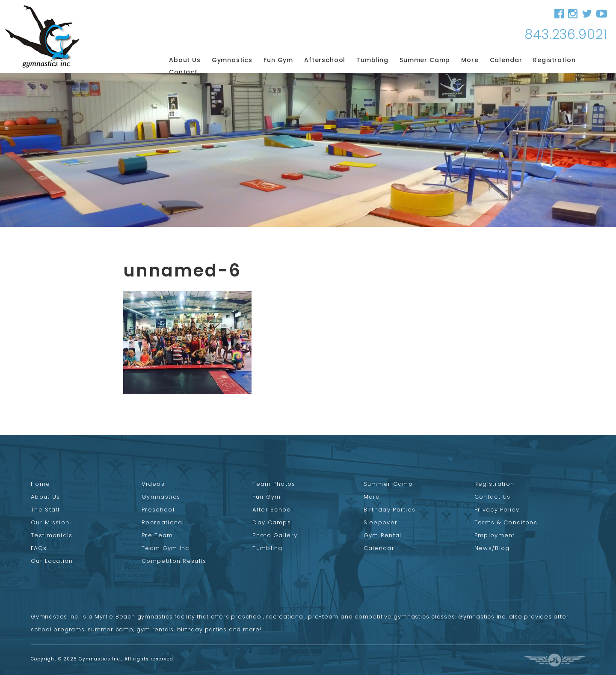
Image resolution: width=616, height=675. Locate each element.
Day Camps (272, 522)
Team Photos (274, 484)
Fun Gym (278, 60)
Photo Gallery (275, 535)
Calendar (506, 60)
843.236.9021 (566, 35)
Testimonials (52, 535)
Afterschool (325, 60)
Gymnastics (232, 60)
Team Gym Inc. (166, 548)
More (470, 60)
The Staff (46, 510)
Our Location (52, 561)
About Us (185, 60)
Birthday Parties (390, 510)
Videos (153, 484)
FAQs (39, 548)
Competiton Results (174, 561)
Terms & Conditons (506, 522)
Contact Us (493, 497)
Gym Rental (383, 535)
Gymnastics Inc (42, 36)
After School (273, 510)
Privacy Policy (497, 510)
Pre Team (157, 535)
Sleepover (381, 522)
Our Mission (50, 522)
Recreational (163, 522)
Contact (183, 72)
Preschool (158, 510)
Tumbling (372, 60)
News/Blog (492, 548)
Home (40, 484)
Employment (495, 535)
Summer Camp (425, 60)
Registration (554, 60)
